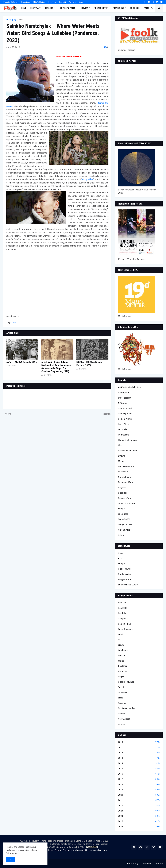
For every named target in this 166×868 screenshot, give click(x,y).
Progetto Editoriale (11, 2)
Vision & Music (125, 530)
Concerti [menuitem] (49, 8)
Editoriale (122, 429)
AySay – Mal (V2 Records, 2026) (22, 362)
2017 (139, 779)
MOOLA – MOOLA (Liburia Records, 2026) (89, 364)
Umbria (121, 714)
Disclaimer (147, 864)
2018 (139, 784)
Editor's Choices (39, 2)
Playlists (122, 488)
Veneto (121, 724)
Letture (121, 456)
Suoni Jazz (123, 514)
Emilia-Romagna (126, 629)
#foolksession (125, 398)
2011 (139, 748)
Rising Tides (87, 179)
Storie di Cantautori (127, 503)
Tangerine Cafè (125, 524)
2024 (139, 816)
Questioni (122, 493)
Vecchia (106, 414)
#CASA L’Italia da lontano (130, 387)
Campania (123, 619)
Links (81, 2)
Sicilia (121, 698)
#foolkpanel (124, 392)
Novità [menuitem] (85, 8)
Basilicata (123, 608)
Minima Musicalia (126, 466)
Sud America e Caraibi (128, 585)
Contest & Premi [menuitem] (67, 8)
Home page (12, 20)
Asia (21, 20)
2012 (139, 753)
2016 (139, 774)
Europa (121, 564)
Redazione (26, 2)
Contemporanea (126, 414)
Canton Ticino (124, 624)
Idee (120, 445)
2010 (139, 742)
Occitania (122, 666)
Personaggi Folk (126, 482)
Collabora (52, 2)
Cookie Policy (132, 864)
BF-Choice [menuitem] (135, 8)
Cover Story (123, 424)
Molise (121, 661)
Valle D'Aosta (124, 719)
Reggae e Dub (124, 498)
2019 (139, 790)
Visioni (121, 535)
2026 (139, 827)
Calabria (122, 613)
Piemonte (122, 671)
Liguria (121, 645)
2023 (139, 811)
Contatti (62, 2)
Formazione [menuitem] (118, 8)
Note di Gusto (124, 477)
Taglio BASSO (124, 519)
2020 (139, 795)
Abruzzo (122, 603)
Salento (122, 687)
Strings (121, 509)
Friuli (120, 634)
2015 (139, 769)
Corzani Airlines (125, 419)
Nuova (8, 414)
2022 (139, 806)
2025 (139, 821)
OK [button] (10, 860)
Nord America (124, 574)
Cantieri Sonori (125, 408)
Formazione (124, 435)
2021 (139, 800)
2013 (139, 758)
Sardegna (123, 692)
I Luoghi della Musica (128, 440)
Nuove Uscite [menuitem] (100, 8)
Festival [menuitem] (35, 8)
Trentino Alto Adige (127, 708)
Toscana (122, 703)
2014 (139, 763)
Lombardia (123, 650)
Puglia (121, 677)
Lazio (121, 640)
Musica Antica (125, 472)
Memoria (122, 461)
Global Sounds (125, 569)
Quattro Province (126, 682)
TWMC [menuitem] (146, 8)
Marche (122, 655)
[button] (152, 8)
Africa (121, 553)
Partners (72, 2)
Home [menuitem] (24, 8)
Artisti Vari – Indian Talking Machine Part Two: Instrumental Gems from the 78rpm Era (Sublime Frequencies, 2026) (57, 367)
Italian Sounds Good (127, 451)
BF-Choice (123, 403)
